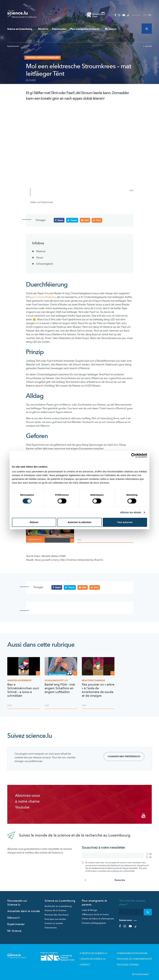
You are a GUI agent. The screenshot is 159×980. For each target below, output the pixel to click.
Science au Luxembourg (21, 29)
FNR (79, 540)
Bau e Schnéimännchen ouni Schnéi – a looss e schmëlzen (23, 690)
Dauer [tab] (40, 257)
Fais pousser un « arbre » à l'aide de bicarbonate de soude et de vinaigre (98, 690)
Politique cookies (132, 961)
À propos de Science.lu (102, 951)
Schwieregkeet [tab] (44, 264)
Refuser (34, 522)
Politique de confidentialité (137, 956)
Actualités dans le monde (24, 909)
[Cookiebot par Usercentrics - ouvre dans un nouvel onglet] (133, 455)
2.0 (56, 680)
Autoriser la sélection (80, 522)
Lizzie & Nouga (89, 908)
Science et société (54, 921)
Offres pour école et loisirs (95, 912)
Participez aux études (55, 917)
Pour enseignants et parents (86, 29)
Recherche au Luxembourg (58, 904)
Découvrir (43, 29)
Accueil (148, 46)
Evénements (51, 925)
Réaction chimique (93, 680)
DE (145, 15)
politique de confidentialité (123, 869)
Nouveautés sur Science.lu (17, 900)
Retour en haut (142, 970)
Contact (95, 961)
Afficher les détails (131, 512)
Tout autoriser (125, 522)
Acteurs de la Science (55, 908)
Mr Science (111, 29)
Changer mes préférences (124, 756)
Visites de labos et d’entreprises (98, 916)
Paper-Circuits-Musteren (42, 297)
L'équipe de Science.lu (102, 956)
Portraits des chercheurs (57, 912)
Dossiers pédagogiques (94, 921)
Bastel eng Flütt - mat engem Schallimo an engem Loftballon (60, 688)
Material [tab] (41, 251)
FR (150, 15)
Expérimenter (59, 29)
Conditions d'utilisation (135, 951)
